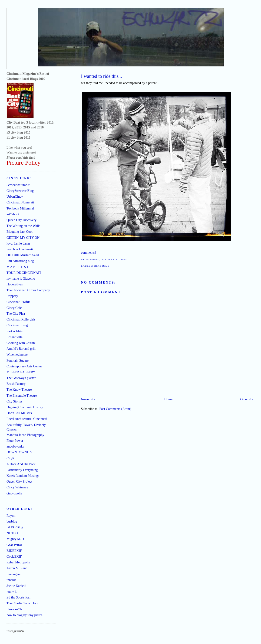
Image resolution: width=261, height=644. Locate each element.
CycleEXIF (14, 556)
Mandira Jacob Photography (25, 435)
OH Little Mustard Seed (23, 255)
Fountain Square (18, 360)
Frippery (12, 296)
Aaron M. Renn (17, 568)
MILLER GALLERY (21, 372)
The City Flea (16, 314)
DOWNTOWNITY (20, 452)
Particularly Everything (22, 470)
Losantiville (15, 337)
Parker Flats (15, 331)
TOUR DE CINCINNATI (24, 273)
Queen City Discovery (21, 220)
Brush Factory (16, 384)
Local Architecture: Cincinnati (27, 419)
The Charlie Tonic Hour (22, 603)
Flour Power (15, 441)
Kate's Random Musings (23, 476)
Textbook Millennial (20, 208)
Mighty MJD (15, 539)
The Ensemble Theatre (22, 396)
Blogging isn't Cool (20, 232)
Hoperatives (15, 284)
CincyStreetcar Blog (20, 191)
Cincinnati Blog (17, 325)
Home (168, 399)
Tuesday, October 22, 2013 (106, 259)
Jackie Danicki (16, 586)
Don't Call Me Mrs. (20, 413)
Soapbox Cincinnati (20, 249)
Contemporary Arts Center (24, 366)
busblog (12, 521)
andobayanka (15, 446)
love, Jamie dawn (18, 243)
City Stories (14, 401)
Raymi (11, 516)
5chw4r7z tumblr (18, 185)
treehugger (14, 574)
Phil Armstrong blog (20, 261)
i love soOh (14, 609)
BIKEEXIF (14, 551)
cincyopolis (14, 493)
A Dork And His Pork (21, 464)
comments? (89, 252)
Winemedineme (17, 354)
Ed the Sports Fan (18, 597)
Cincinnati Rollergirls (21, 319)
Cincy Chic (14, 308)
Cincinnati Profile (18, 302)
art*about (13, 214)
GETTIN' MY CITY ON (23, 238)
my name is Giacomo (21, 278)
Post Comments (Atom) (115, 409)
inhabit (11, 580)
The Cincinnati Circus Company (28, 290)
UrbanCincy (15, 196)
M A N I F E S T (18, 267)
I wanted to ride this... (101, 76)
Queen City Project (19, 481)
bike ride (102, 266)
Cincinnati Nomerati (20, 202)
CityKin (12, 458)
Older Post (247, 399)
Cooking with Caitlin (21, 343)
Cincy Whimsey (17, 487)
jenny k (12, 592)
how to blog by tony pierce (25, 615)
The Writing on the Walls (23, 226)
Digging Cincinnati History (25, 407)
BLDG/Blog (15, 527)
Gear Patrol (14, 545)
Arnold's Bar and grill (21, 349)
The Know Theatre (19, 389)
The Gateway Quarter (21, 378)
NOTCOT (13, 533)
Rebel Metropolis (18, 562)
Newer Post (89, 399)
